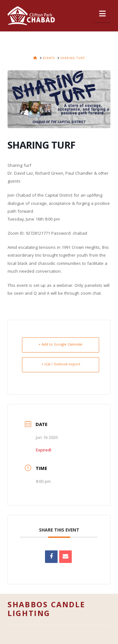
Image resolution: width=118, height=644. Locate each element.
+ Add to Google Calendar (61, 345)
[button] (102, 14)
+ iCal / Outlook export (61, 365)
